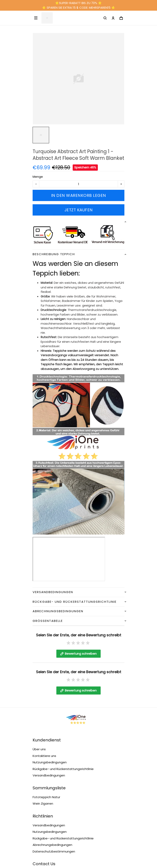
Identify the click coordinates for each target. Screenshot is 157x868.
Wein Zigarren (43, 803)
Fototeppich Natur (46, 797)
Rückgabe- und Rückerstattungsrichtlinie (63, 769)
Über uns (39, 749)
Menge (38, 177)
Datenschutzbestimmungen (54, 851)
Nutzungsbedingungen (50, 762)
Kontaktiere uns (44, 756)
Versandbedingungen (49, 775)
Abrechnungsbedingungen (52, 845)
